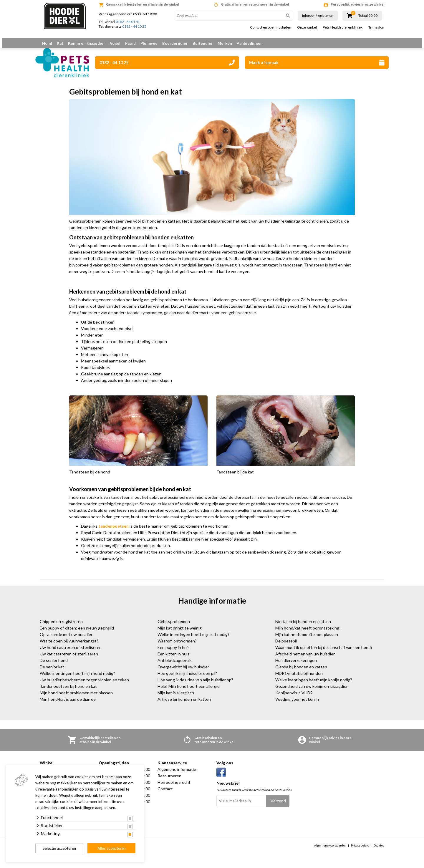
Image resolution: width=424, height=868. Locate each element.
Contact (165, 796)
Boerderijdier (175, 43)
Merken (225, 43)
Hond (47, 43)
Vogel (115, 43)
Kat (60, 43)
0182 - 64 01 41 (128, 22)
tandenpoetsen (114, 533)
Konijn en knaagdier (87, 43)
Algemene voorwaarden (330, 852)
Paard (130, 43)
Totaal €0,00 (368, 16)
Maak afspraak (317, 63)
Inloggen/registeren (318, 15)
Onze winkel (307, 27)
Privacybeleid (360, 852)
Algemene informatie (177, 777)
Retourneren (169, 783)
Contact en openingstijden (271, 27)
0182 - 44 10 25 (134, 26)
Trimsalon (376, 27)
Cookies (379, 852)
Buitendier (203, 43)
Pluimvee (149, 43)
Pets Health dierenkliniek (343, 27)
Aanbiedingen (250, 43)
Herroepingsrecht (174, 790)
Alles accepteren (112, 848)
